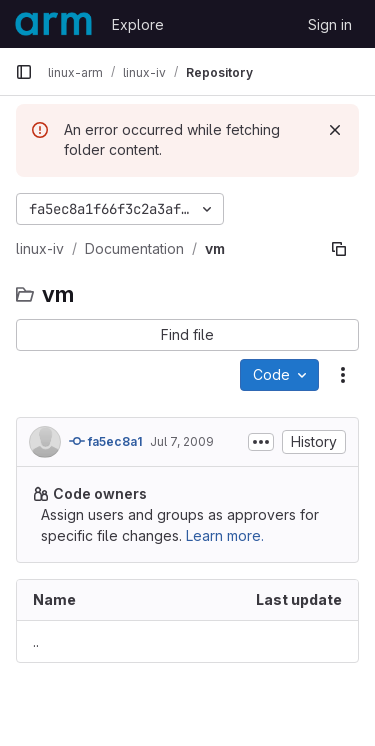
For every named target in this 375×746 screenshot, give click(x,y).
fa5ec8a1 (105, 441)
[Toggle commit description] (261, 442)
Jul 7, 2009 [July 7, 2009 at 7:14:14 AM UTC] (182, 441)
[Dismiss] (335, 130)
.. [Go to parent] (36, 641)
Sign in (330, 24)
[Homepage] (53, 24)
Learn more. (225, 535)
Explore (138, 24)
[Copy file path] (339, 249)
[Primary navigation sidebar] (24, 72)
